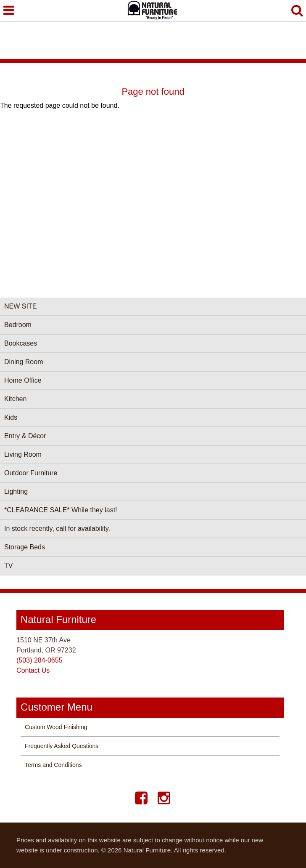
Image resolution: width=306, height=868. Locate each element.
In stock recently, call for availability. (57, 529)
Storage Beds (25, 547)
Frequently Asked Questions (62, 746)
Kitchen (15, 399)
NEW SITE (20, 306)
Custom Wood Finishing (56, 727)
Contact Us (33, 670)
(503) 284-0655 (39, 660)
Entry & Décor (25, 436)
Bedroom (18, 325)
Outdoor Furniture (31, 473)
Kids (11, 417)
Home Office (23, 380)
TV (8, 566)
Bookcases (21, 343)
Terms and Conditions (53, 765)
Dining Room (24, 362)
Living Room (23, 454)
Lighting (16, 491)
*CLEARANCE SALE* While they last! (61, 510)
